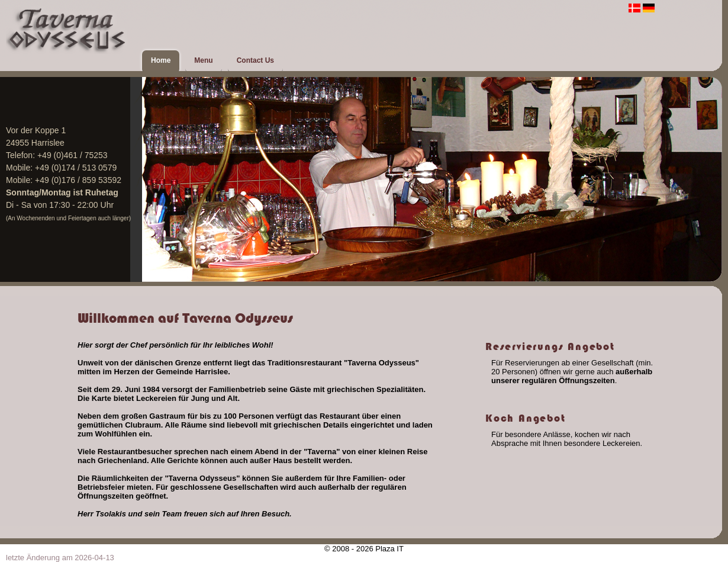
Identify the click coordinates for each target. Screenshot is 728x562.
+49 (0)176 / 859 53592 (78, 180)
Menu (203, 60)
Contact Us (255, 60)
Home (161, 60)
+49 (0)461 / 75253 (73, 155)
